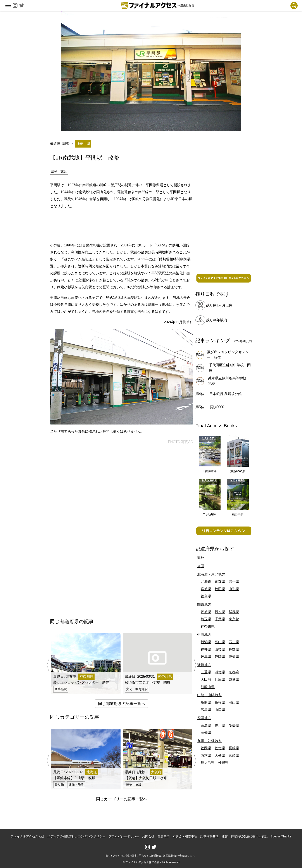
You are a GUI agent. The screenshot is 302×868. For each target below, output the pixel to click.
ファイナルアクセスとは (28, 836)
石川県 (234, 642)
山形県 (234, 589)
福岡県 (206, 748)
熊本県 (206, 755)
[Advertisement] (122, 225)
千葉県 (220, 619)
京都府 (234, 672)
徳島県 (206, 725)
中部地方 (204, 635)
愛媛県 (234, 725)
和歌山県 (208, 687)
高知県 (206, 733)
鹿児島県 (208, 763)
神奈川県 (208, 627)
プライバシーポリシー (124, 836)
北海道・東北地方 (211, 574)
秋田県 (220, 589)
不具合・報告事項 (185, 836)
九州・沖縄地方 (209, 741)
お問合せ (148, 836)
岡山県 (234, 702)
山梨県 (220, 649)
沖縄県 (223, 763)
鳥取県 (206, 702)
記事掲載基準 (209, 836)
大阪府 (206, 680)
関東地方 (204, 604)
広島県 (206, 710)
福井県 (206, 649)
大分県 (220, 755)
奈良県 (234, 680)
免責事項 (164, 836)
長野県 (234, 649)
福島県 (206, 596)
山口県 (220, 710)
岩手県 (234, 582)
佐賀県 (220, 748)
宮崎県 (234, 755)
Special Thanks (281, 836)
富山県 (220, 642)
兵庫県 (220, 680)
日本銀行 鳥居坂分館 (226, 394)
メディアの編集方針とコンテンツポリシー (76, 836)
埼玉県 (206, 619)
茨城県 (206, 612)
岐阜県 (206, 657)
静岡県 (220, 657)
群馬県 (234, 612)
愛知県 (234, 657)
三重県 (206, 672)
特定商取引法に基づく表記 (249, 836)
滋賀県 (220, 672)
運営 (225, 836)
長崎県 (234, 748)
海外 (201, 558)
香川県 (220, 725)
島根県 (220, 702)
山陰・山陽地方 (209, 695)
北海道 (206, 582)
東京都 (234, 619)
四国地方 (204, 718)
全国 (201, 566)
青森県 (220, 582)
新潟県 (206, 642)
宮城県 (206, 589)
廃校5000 (217, 407)
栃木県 (220, 612)
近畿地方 (204, 665)
